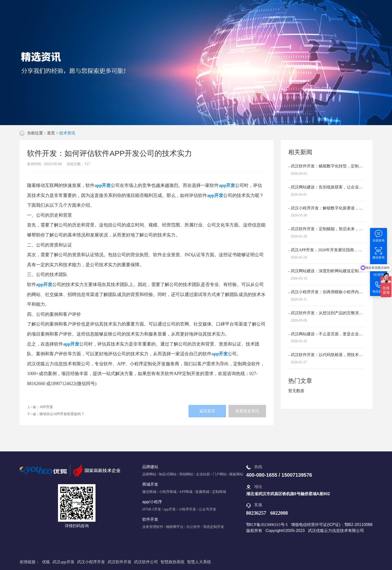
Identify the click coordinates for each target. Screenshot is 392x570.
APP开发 (46, 407)
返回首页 (207, 411)
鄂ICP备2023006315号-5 (267, 525)
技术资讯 (67, 133)
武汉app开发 (63, 562)
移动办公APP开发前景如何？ (62, 414)
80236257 (256, 513)
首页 (51, 133)
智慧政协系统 (172, 562)
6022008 (279, 513)
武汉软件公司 (146, 562)
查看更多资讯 (247, 411)
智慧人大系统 (199, 562)
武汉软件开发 (119, 562)
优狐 (46, 562)
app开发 (103, 185)
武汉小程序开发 (91, 562)
